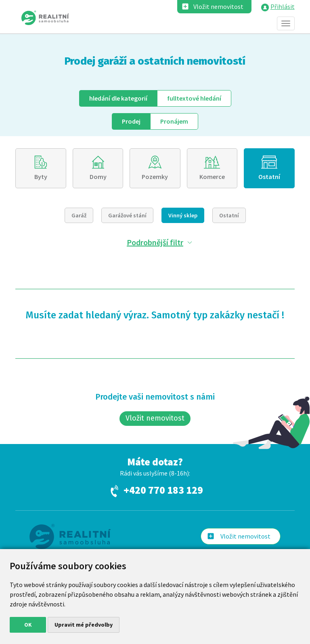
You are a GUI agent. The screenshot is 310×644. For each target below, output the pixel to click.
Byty (41, 177)
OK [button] (28, 625)
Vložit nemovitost (218, 6)
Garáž (79, 215)
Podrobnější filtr (155, 242)
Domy (98, 177)
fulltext (194, 98)
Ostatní (269, 177)
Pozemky (155, 177)
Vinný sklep (183, 215)
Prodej (131, 121)
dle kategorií (118, 98)
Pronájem (174, 121)
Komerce (212, 177)
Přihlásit (283, 6)
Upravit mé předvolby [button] (84, 625)
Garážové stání (127, 215)
